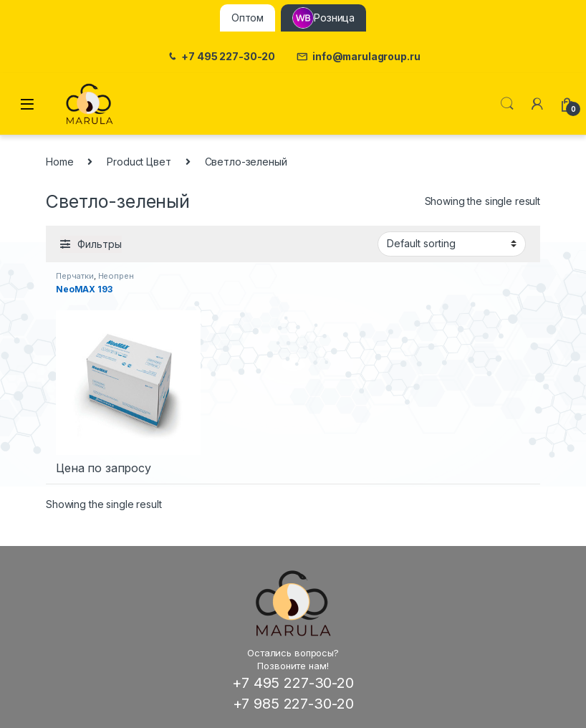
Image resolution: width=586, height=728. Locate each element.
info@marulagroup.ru (358, 57)
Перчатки (75, 276)
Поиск (507, 104)
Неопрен (116, 276)
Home (59, 162)
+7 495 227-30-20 (221, 57)
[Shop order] (452, 244)
